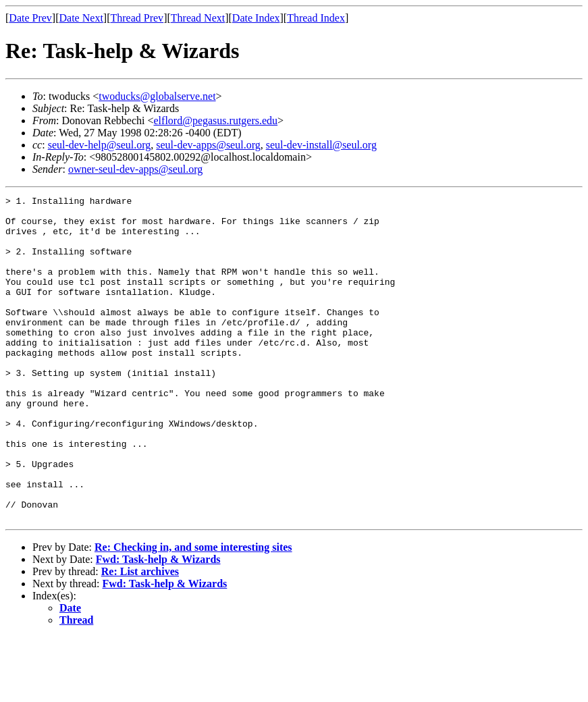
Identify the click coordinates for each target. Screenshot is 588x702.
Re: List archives (140, 636)
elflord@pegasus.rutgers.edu (216, 120)
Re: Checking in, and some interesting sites (193, 612)
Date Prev (30, 18)
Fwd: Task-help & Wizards (158, 624)
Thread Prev (137, 18)
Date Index (256, 18)
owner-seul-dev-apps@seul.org (135, 169)
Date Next (81, 18)
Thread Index (316, 18)
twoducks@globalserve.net (157, 96)
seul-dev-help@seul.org (100, 145)
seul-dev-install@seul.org (321, 145)
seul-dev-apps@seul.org (208, 145)
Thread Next (198, 18)
